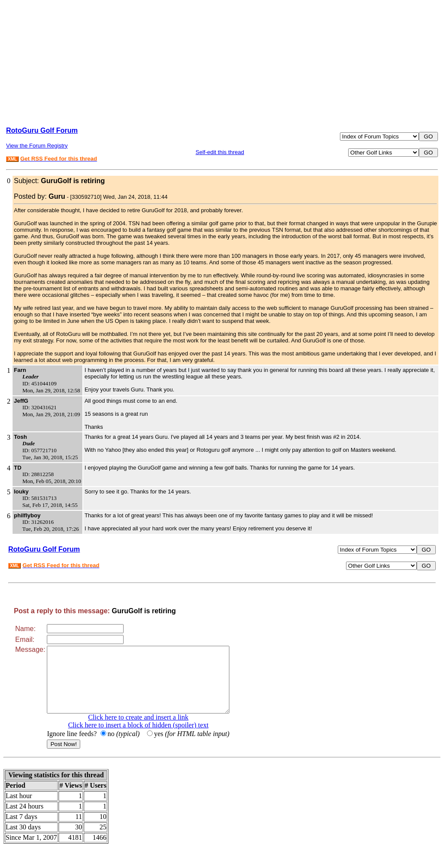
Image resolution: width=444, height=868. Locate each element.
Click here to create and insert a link (149, 730)
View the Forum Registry (37, 146)
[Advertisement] (222, 59)
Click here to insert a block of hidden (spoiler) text (149, 738)
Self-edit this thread (220, 152)
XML (12, 159)
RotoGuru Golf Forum (42, 130)
